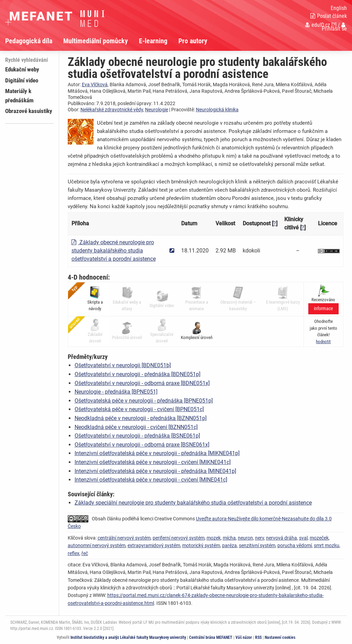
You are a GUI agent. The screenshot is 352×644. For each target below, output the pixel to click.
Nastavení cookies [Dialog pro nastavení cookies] (280, 637)
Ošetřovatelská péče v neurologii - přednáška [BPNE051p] (144, 401)
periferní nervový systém (179, 538)
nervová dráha (282, 538)
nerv (260, 538)
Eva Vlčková (95, 84)
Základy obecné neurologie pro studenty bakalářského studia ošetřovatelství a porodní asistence (114, 251)
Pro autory (193, 41)
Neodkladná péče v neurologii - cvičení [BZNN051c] (136, 427)
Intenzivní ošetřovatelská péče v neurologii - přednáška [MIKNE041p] (157, 453)
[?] (334, 25)
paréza (229, 545)
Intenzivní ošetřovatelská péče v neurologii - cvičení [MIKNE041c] (153, 462)
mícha (229, 538)
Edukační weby (22, 69)
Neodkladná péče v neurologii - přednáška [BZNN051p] (141, 418)
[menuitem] (34, 41)
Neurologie (157, 110)
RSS (258, 637)
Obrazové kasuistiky (29, 111)
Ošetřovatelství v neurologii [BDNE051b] (123, 365)
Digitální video (22, 80)
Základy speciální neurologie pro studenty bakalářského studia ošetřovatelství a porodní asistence (193, 503)
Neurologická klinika (217, 110)
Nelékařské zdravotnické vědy (112, 110)
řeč (85, 553)
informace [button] (323, 309)
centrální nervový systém (124, 538)
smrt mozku (327, 545)
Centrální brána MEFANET (211, 637)
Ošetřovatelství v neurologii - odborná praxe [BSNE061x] (142, 445)
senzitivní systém (257, 545)
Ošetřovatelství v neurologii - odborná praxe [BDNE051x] (142, 383)
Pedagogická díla (29, 41)
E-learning (153, 41)
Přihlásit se (334, 27)
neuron (245, 538)
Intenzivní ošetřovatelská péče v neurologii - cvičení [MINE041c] (151, 480)
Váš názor (244, 637)
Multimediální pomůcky (96, 41)
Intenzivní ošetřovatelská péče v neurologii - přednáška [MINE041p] (155, 471)
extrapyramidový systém (154, 545)
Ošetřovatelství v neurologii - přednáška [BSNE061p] (137, 436)
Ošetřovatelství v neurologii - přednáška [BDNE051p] (137, 374)
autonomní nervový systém (97, 545)
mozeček (319, 538)
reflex (74, 553)
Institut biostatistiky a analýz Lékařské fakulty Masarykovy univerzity (128, 637)
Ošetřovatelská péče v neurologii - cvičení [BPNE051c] (139, 409)
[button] (323, 342)
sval (303, 538)
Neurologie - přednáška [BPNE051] (116, 392)
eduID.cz (318, 25)
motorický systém (201, 545)
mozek (214, 538)
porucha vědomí (295, 545)
